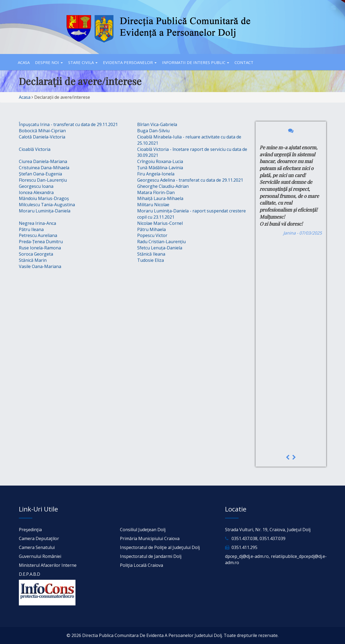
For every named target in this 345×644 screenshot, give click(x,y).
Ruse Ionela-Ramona (40, 248)
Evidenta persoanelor (130, 62)
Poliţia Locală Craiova (142, 565)
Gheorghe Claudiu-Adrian (163, 186)
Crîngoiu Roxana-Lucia (160, 161)
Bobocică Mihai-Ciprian (42, 131)
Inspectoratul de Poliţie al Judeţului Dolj (160, 547)
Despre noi (49, 62)
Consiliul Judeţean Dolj (143, 530)
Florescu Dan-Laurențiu (43, 180)
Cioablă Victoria (35, 149)
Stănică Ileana (151, 254)
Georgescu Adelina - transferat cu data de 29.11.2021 (190, 180)
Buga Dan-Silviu (153, 131)
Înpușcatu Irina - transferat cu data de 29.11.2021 (68, 124)
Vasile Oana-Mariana (40, 266)
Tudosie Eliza (151, 260)
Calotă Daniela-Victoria (42, 137)
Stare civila (83, 62)
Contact (244, 62)
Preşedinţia (30, 530)
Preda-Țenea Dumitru (41, 242)
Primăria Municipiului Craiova (150, 538)
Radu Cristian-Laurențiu (161, 242)
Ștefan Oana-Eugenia (40, 174)
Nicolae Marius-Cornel (160, 223)
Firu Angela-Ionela (156, 174)
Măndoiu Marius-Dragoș (44, 198)
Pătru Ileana (31, 229)
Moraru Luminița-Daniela (45, 211)
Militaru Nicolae (153, 205)
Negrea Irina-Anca (37, 223)
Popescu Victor (152, 235)
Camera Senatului (37, 547)
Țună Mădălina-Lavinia (160, 168)
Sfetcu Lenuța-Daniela (160, 248)
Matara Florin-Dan (156, 192)
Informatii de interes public (196, 62)
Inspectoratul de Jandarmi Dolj (151, 556)
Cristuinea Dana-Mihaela (44, 168)
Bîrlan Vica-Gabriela (157, 124)
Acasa (24, 62)
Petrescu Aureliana (38, 235)
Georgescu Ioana (36, 186)
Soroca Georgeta (36, 254)
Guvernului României (40, 556)
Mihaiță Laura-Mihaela (160, 198)
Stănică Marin (33, 260)
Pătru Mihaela (151, 229)
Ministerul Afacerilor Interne (48, 565)
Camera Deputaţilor (39, 538)
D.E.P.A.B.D (30, 574)
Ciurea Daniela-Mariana (43, 161)
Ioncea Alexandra (36, 192)
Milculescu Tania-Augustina (47, 205)
